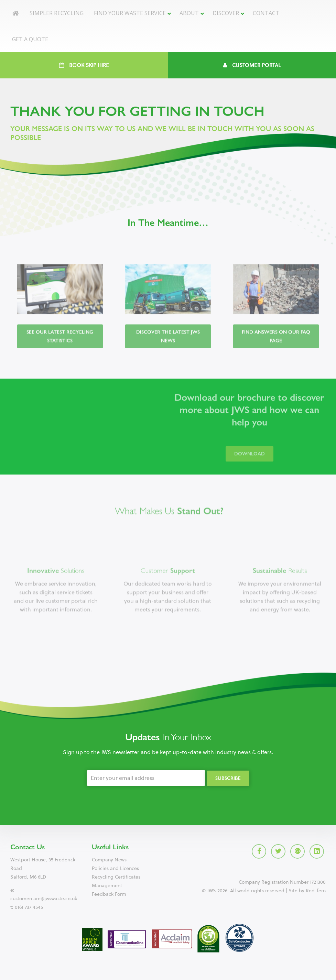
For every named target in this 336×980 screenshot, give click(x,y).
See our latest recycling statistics (60, 342)
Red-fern (316, 891)
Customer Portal (252, 65)
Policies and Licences (115, 868)
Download (250, 459)
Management (107, 886)
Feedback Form (109, 894)
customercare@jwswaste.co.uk (44, 899)
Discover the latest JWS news (168, 342)
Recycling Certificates (116, 877)
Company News (109, 860)
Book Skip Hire (84, 65)
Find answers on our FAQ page (276, 342)
